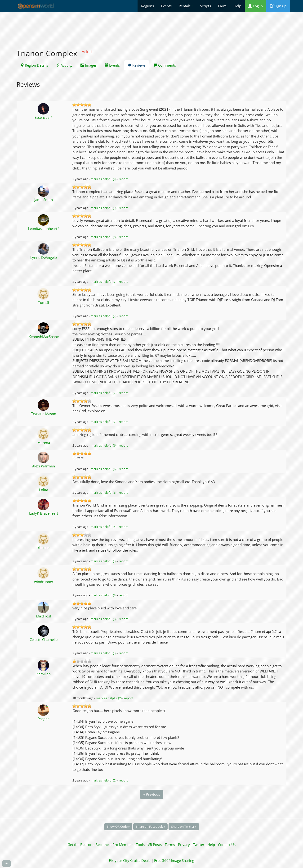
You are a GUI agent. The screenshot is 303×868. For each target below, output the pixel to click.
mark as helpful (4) (104, 527)
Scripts (205, 6)
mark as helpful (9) (104, 179)
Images (89, 65)
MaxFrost (44, 616)
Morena (44, 443)
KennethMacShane (44, 337)
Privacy (184, 845)
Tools (141, 845)
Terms (170, 845)
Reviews (137, 65)
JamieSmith (44, 200)
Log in (256, 6)
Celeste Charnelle (44, 640)
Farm (222, 6)
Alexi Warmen (44, 466)
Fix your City (119, 860)
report (123, 179)
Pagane (44, 719)
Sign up (278, 6)
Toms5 (44, 302)
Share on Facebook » (150, 827)
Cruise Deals (140, 860)
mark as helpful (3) (104, 561)
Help (237, 6)
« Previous (152, 794)
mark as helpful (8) (104, 237)
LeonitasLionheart (44, 228)
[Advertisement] (151, 28)
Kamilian (44, 674)
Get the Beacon (80, 845)
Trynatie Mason (44, 414)
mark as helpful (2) (109, 698)
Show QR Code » (118, 827)
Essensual (44, 117)
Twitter (199, 845)
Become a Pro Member (115, 845)
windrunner (44, 582)
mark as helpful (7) (104, 282)
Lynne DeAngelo (44, 257)
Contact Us (227, 845)
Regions (147, 6)
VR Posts (155, 845)
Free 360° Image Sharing (174, 860)
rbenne (44, 548)
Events (166, 6)
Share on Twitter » (184, 827)
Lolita (44, 490)
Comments (165, 65)
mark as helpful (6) (104, 445)
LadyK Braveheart (44, 513)
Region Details (34, 65)
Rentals (186, 6)
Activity (64, 65)
